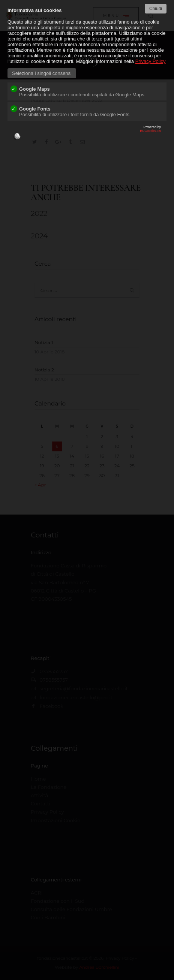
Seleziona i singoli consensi (42, 73)
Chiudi (156, 9)
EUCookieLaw (87, 135)
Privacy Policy (151, 61)
